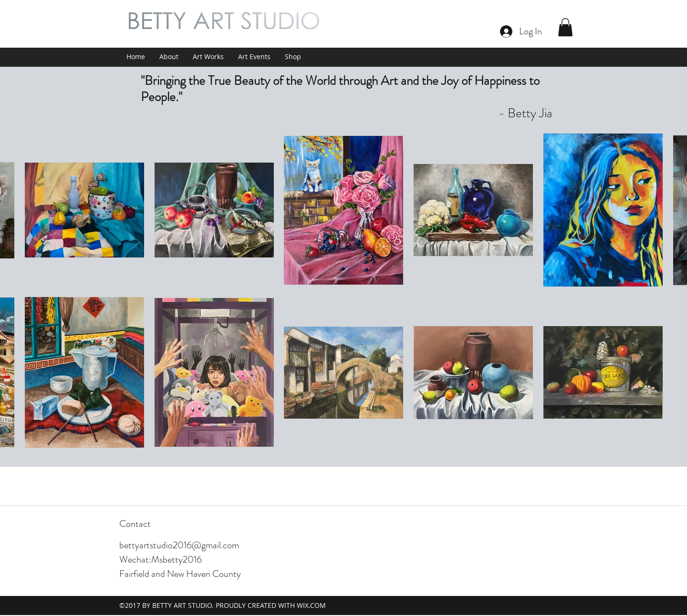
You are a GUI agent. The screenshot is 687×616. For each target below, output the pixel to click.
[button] (565, 27)
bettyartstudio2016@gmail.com (179, 545)
